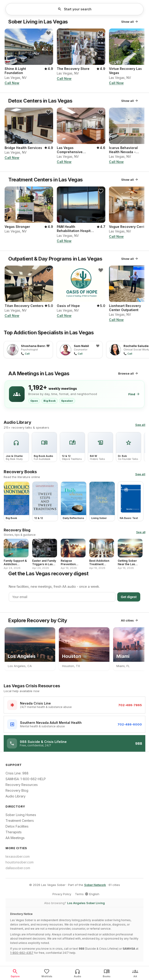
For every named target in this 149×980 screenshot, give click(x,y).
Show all (130, 22)
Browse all (128, 373)
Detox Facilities (17, 826)
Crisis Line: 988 (17, 773)
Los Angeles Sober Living (86, 903)
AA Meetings (15, 838)
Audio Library (16, 796)
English (92, 894)
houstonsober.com (20, 862)
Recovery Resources (22, 785)
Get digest (129, 597)
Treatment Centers (20, 821)
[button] (74, 9)
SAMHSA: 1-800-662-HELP (26, 779)
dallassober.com (18, 868)
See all (140, 425)
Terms (79, 894)
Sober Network (95, 885)
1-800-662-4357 (22, 953)
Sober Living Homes (21, 815)
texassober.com (18, 856)
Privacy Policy (62, 894)
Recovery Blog (17, 790)
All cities (130, 620)
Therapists (14, 832)
